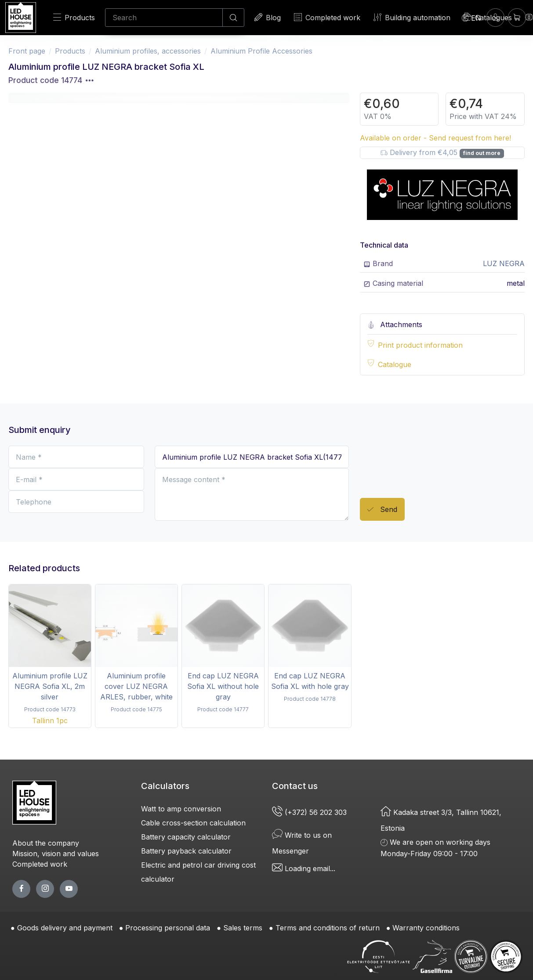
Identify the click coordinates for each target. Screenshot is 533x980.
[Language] (471, 18)
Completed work (327, 17)
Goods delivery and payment (65, 928)
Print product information (420, 345)
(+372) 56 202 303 (310, 812)
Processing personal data (168, 928)
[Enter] (495, 17)
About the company (46, 843)
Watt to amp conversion (181, 809)
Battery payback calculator (186, 851)
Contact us (295, 786)
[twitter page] (45, 889)
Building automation (412, 17)
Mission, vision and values (56, 854)
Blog (268, 17)
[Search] (164, 18)
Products (74, 17)
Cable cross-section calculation (193, 823)
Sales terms (243, 928)
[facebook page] (21, 889)
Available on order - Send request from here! (435, 138)
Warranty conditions (426, 928)
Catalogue (395, 364)
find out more (482, 153)
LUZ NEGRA (504, 263)
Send (382, 510)
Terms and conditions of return (328, 928)
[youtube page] (69, 889)
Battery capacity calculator (186, 837)
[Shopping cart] (517, 17)
